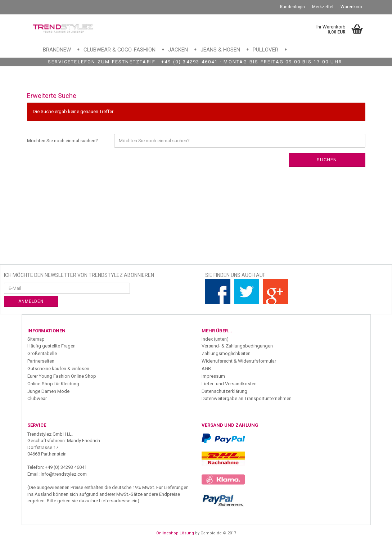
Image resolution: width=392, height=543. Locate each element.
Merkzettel (323, 7)
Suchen (327, 160)
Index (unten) (215, 339)
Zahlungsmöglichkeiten (226, 353)
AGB (206, 369)
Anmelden (31, 301)
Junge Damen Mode (48, 391)
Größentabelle (42, 353)
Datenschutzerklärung (224, 391)
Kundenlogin (292, 7)
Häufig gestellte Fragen (51, 346)
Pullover (265, 50)
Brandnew (57, 50)
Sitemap (36, 339)
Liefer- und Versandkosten (229, 384)
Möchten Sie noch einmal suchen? (62, 141)
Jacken (178, 50)
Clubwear (37, 398)
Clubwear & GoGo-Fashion (120, 50)
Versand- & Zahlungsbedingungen (237, 346)
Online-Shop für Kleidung (53, 384)
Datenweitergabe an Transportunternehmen (247, 398)
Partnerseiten (41, 361)
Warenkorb (351, 7)
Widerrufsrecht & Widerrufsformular (239, 361)
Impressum (213, 376)
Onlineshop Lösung (175, 533)
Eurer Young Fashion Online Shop (62, 376)
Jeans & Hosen (220, 50)
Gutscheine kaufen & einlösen (58, 369)
